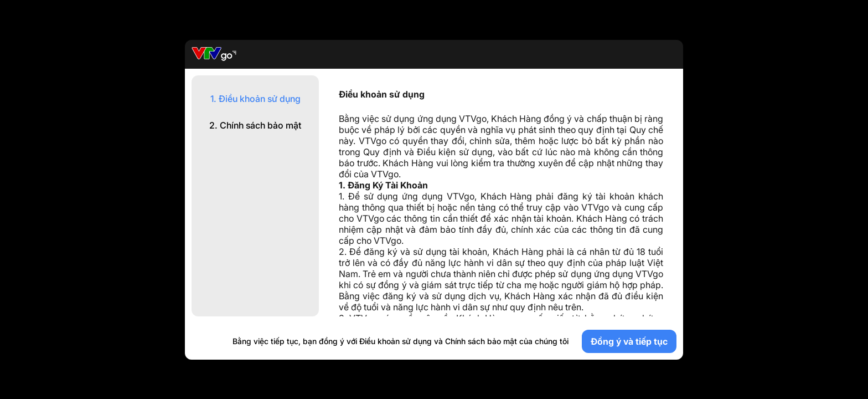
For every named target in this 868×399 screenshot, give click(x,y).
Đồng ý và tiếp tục (629, 341)
